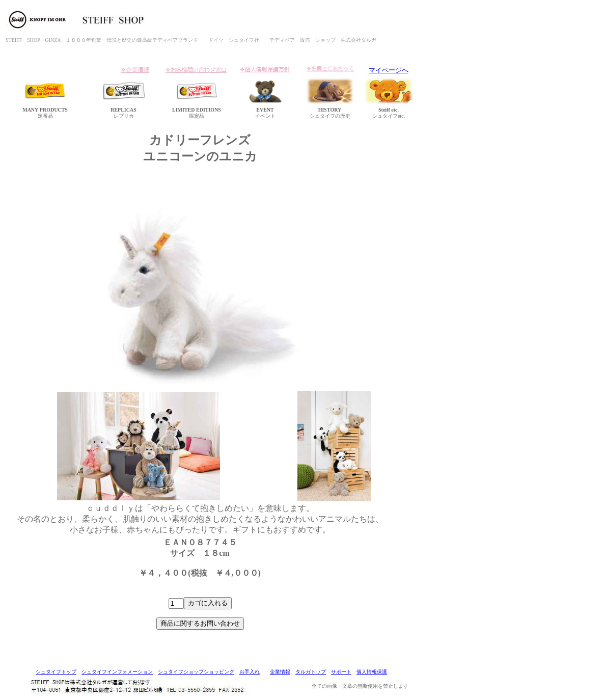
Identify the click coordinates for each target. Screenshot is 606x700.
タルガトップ (311, 672)
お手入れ (250, 672)
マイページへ (389, 70)
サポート (341, 672)
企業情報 (280, 672)
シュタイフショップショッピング (196, 672)
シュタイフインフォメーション (117, 672)
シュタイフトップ (56, 672)
